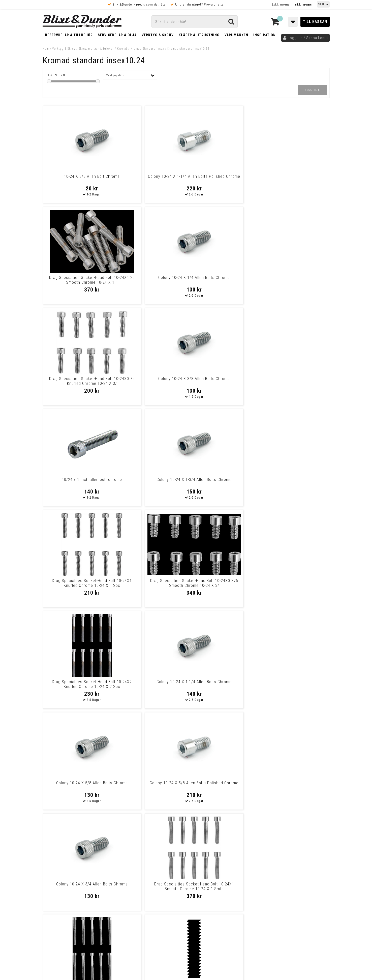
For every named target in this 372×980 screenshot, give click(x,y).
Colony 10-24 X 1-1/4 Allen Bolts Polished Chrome (150, 179)
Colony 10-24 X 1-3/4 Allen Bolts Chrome (295, 280)
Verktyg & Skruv (158, 35)
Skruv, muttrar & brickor (96, 49)
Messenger (186, 858)
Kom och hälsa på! (132, 883)
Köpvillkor (51, 915)
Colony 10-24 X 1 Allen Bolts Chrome (150, 684)
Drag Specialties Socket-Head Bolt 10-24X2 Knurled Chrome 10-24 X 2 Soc (222, 383)
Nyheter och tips (73, 866)
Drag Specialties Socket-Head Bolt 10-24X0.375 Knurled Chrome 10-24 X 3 (222, 788)
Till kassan (315, 22)
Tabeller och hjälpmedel (73, 853)
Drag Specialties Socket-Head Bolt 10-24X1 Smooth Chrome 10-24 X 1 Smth (295, 484)
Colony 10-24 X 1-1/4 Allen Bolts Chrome (295, 381)
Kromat (122, 49)
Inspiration (265, 35)
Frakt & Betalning (57, 909)
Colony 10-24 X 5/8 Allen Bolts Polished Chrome (150, 482)
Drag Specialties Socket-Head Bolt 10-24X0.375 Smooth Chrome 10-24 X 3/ (150, 383)
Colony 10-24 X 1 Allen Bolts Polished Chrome (77, 684)
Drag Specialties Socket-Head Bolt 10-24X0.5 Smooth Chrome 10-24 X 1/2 (295, 585)
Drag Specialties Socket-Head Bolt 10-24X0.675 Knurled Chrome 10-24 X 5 (222, 687)
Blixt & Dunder (297, 858)
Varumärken (236, 35)
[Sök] (195, 22)
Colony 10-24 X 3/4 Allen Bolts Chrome (222, 482)
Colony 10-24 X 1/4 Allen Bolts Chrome (295, 179)
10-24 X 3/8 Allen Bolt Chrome (77, 176)
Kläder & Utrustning (199, 35)
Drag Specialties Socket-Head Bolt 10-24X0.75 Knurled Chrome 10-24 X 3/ (77, 282)
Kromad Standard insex (147, 49)
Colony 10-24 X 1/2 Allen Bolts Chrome (222, 583)
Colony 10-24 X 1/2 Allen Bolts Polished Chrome (295, 785)
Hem (46, 49)
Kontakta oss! (130, 851)
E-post (160, 858)
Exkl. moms (281, 4)
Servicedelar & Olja (117, 35)
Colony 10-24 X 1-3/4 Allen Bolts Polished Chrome (295, 684)
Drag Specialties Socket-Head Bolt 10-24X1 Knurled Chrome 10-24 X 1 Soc (77, 383)
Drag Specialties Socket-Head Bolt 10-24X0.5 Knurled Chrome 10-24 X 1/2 (150, 788)
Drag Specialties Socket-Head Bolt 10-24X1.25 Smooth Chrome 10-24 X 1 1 (222, 181)
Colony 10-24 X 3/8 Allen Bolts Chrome (150, 280)
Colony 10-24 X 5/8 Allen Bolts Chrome (77, 482)
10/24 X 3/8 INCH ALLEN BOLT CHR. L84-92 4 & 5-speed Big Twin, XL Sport (150, 585)
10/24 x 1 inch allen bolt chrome (222, 278)
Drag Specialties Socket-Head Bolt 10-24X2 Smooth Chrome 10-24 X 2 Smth (77, 585)
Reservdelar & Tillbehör (69, 35)
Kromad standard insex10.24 (188, 49)
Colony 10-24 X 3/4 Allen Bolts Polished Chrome (77, 785)
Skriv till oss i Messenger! (251, 854)
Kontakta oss (297, 864)
